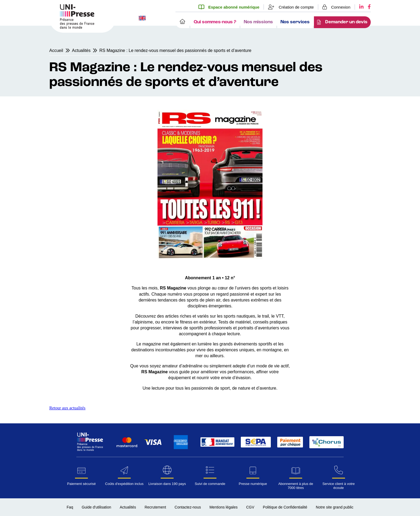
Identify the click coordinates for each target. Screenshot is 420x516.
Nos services (295, 22)
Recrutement (155, 507)
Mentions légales (224, 507)
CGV (250, 507)
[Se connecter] (337, 7)
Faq (70, 507)
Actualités (81, 50)
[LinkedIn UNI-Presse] (359, 7)
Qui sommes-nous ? (215, 22)
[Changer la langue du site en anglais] (142, 19)
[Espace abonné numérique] (231, 7)
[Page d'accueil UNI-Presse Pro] (77, 27)
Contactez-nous (188, 507)
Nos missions (258, 22)
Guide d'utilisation (96, 507)
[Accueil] (182, 22)
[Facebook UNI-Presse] (367, 7)
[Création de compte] (291, 7)
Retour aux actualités (67, 408)
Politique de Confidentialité (285, 507)
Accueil (56, 50)
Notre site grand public (335, 507)
